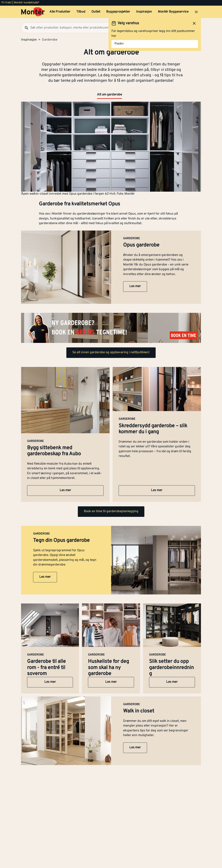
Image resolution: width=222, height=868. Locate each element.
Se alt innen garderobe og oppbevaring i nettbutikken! (111, 352)
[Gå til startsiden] (33, 12)
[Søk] (25, 28)
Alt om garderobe (109, 95)
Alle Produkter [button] (60, 12)
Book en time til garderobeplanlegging (111, 511)
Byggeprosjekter (118, 12)
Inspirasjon (144, 12)
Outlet (96, 12)
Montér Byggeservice (173, 12)
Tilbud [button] (81, 12)
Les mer (135, 286)
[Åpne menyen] (196, 12)
